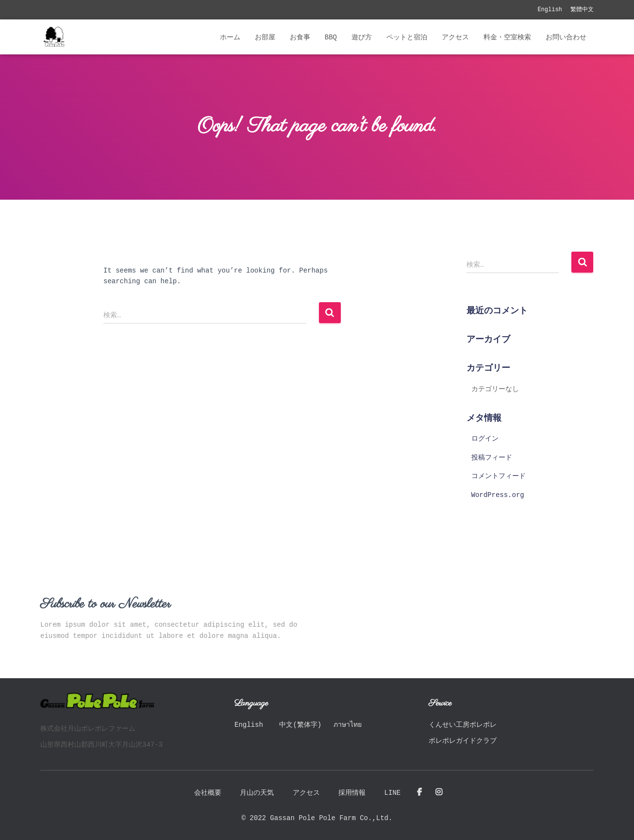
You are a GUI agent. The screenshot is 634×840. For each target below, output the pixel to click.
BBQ (331, 37)
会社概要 (208, 793)
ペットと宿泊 (407, 37)
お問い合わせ (566, 37)
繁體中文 (582, 10)
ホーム (230, 37)
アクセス (455, 37)
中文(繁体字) (300, 725)
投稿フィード (492, 458)
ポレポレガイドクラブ (463, 741)
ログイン (485, 439)
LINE (393, 793)
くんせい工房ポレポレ (463, 725)
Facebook (419, 792)
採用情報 (352, 793)
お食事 (300, 37)
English (550, 10)
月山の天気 (257, 793)
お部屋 (265, 37)
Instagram (439, 792)
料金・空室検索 (507, 37)
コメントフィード (499, 476)
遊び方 (362, 37)
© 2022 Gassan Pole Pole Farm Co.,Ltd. (317, 818)
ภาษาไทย (348, 725)
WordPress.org (498, 495)
